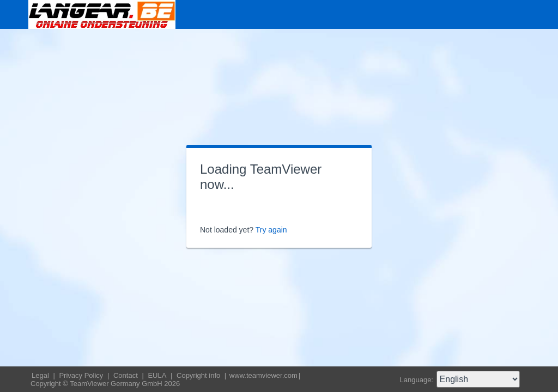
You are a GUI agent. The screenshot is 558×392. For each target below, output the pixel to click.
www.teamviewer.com (263, 375)
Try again (271, 230)
